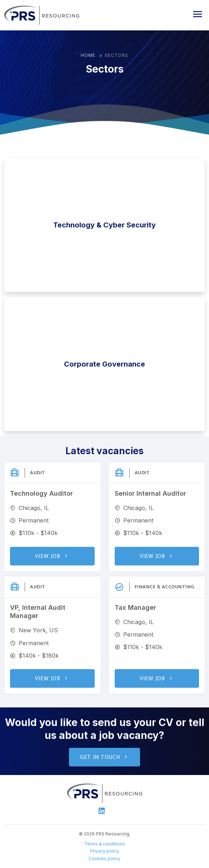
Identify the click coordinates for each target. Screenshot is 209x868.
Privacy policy (105, 851)
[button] (198, 14)
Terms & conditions (105, 844)
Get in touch (104, 757)
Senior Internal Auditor (150, 493)
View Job (52, 556)
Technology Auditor (41, 493)
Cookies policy (104, 859)
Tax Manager (135, 607)
